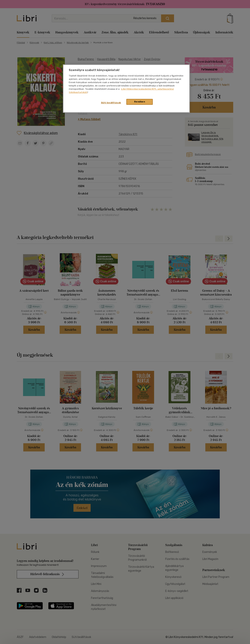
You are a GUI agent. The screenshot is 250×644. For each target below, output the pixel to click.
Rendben (140, 102)
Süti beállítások (111, 103)
